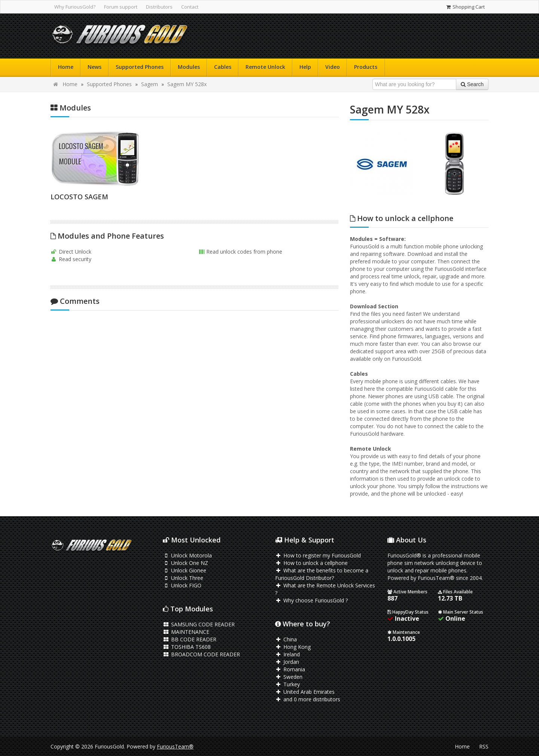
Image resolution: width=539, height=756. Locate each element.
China (286, 639)
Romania (290, 669)
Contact (190, 7)
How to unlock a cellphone (311, 563)
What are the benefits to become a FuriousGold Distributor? (322, 574)
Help (305, 67)
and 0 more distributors (308, 699)
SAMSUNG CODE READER (199, 624)
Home (66, 67)
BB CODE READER (190, 639)
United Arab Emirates (305, 692)
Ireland (287, 654)
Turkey (287, 684)
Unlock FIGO (182, 585)
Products (366, 67)
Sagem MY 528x (187, 84)
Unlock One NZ (185, 563)
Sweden (289, 677)
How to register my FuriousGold (318, 555)
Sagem (150, 84)
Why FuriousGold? (75, 7)
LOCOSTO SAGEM (79, 197)
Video (333, 67)
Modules (189, 67)
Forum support (121, 7)
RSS (484, 746)
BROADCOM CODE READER (201, 654)
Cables (223, 67)
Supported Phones (140, 67)
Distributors (159, 7)
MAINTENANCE (186, 632)
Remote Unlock (265, 67)
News (95, 67)
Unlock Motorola (187, 555)
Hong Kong (293, 647)
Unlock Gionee (185, 570)
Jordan (287, 662)
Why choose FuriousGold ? (311, 600)
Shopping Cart (465, 7)
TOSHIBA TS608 (187, 647)
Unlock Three (183, 578)
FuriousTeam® (175, 746)
